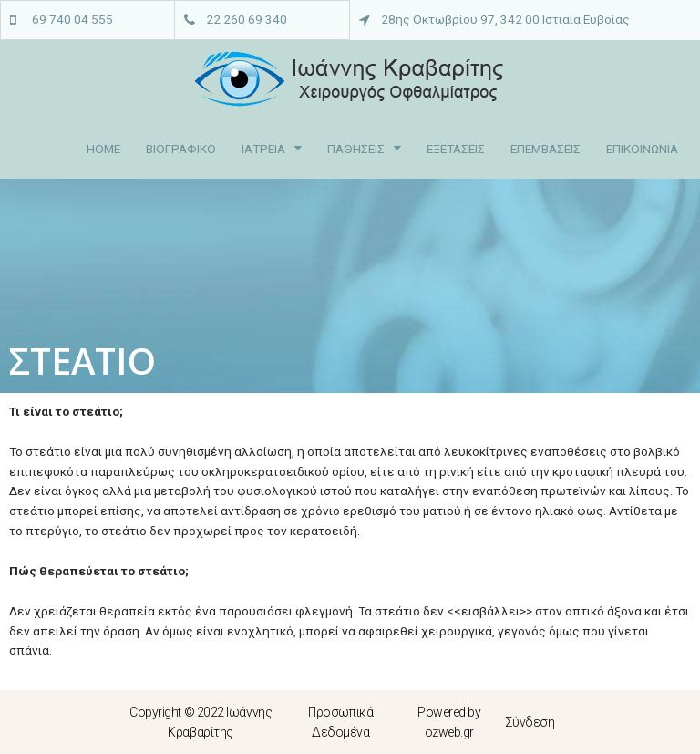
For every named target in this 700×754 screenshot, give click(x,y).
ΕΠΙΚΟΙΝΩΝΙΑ (642, 149)
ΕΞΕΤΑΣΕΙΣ (456, 149)
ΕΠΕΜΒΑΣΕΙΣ (546, 149)
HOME (103, 149)
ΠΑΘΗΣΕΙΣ (364, 149)
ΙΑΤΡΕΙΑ (272, 149)
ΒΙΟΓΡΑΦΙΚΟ (181, 149)
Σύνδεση (530, 722)
